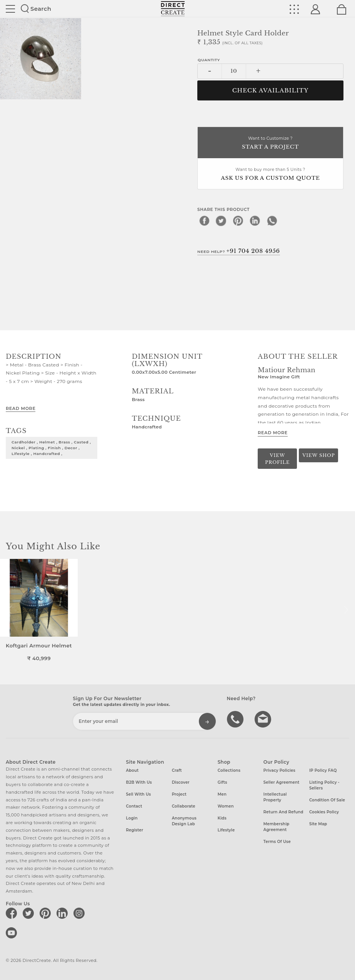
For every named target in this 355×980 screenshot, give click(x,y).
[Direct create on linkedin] (63, 913)
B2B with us (139, 782)
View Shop (318, 455)
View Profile (277, 459)
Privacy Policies (279, 770)
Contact (134, 806)
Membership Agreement (277, 827)
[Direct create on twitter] (30, 913)
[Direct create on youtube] (13, 933)
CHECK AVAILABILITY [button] (271, 90)
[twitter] (221, 221)
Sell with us (139, 794)
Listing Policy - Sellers (324, 785)
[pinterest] (238, 221)
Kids (222, 818)
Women (226, 806)
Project (179, 794)
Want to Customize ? (270, 143)
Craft (177, 770)
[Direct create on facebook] (13, 913)
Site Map (318, 824)
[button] (346, 610)
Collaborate (184, 806)
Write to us (264, 719)
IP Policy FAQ (323, 770)
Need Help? (239, 251)
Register (135, 830)
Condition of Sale (327, 800)
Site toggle (10, 9)
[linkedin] (255, 221)
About (132, 770)
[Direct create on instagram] (80, 913)
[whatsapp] (272, 221)
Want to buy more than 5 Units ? (270, 175)
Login (132, 818)
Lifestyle (226, 830)
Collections (229, 770)
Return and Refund (283, 812)
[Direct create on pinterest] (47, 913)
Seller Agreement (282, 782)
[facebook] (204, 221)
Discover (181, 782)
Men (222, 794)
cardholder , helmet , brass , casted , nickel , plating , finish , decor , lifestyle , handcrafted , (51, 448)
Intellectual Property (275, 797)
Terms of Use (277, 842)
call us (236, 719)
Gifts (222, 782)
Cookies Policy (324, 812)
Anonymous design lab (184, 821)
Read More (21, 408)
